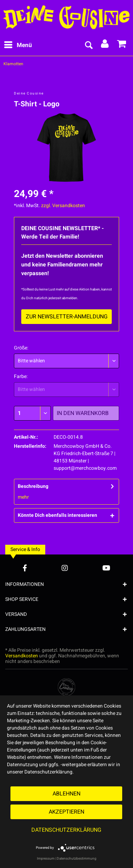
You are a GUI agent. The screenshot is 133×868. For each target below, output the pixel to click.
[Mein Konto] (105, 45)
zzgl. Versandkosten (63, 206)
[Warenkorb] (122, 45)
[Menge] (32, 413)
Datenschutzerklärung (66, 830)
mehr (23, 497)
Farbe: (21, 376)
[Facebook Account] (25, 568)
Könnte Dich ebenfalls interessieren (57, 515)
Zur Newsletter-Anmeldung (67, 317)
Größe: (21, 348)
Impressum (46, 859)
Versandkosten (22, 656)
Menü (18, 45)
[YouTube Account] (106, 568)
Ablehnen (66, 794)
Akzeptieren (66, 812)
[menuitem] (18, 45)
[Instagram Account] (65, 568)
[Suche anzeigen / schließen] (88, 45)
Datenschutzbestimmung (77, 859)
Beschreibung (33, 486)
